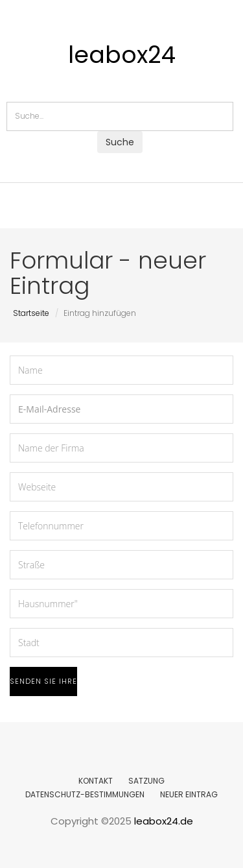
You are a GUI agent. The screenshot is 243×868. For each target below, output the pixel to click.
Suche (120, 142)
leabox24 (122, 55)
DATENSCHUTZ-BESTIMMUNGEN (85, 794)
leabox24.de (164, 821)
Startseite (31, 313)
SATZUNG (146, 781)
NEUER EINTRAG (189, 794)
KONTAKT (96, 781)
